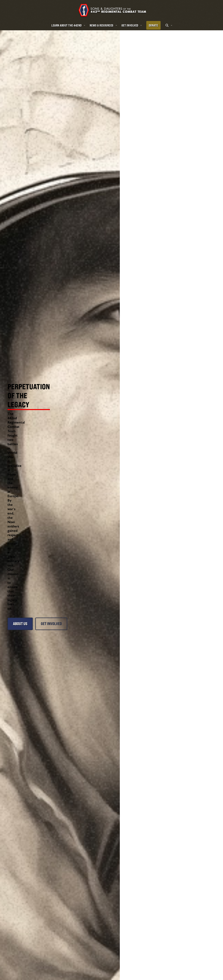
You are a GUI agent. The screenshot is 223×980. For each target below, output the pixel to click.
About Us (21, 533)
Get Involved (56, 533)
